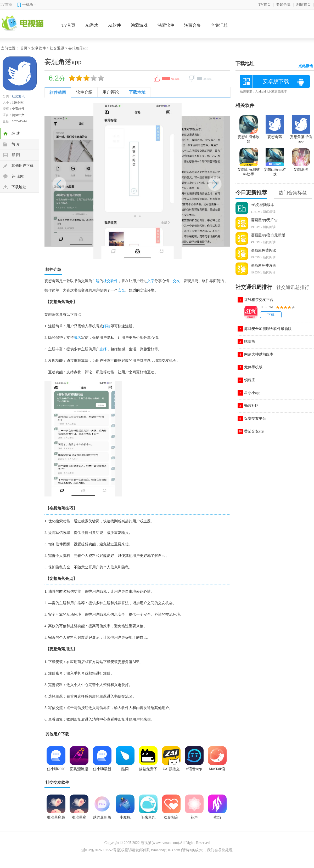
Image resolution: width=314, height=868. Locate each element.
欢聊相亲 (171, 817)
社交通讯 (57, 48)
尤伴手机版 (253, 367)
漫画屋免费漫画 (263, 265)
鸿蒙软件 (166, 25)
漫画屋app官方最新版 (268, 235)
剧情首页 (304, 5)
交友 (176, 281)
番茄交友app (254, 431)
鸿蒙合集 (193, 25)
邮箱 (107, 326)
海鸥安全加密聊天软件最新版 (268, 329)
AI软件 (114, 25)
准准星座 (79, 817)
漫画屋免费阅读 (263, 250)
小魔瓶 (125, 817)
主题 (96, 281)
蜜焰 (217, 817)
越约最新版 (102, 817)
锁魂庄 (250, 380)
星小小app (252, 393)
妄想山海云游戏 (275, 170)
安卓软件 (38, 48)
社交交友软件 (57, 783)
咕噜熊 (250, 342)
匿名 (77, 338)
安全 (121, 290)
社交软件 (110, 281)
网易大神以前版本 (259, 354)
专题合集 (283, 5)
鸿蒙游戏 (139, 25)
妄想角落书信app (301, 137)
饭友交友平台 (255, 418)
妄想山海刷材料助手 (249, 170)
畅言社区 (251, 406)
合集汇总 (219, 25)
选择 (103, 349)
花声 (194, 817)
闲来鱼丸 (148, 817)
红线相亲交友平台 (259, 300)
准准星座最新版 (56, 819)
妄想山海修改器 (249, 137)
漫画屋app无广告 (264, 220)
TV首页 (6, 5)
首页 (24, 48)
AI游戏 (92, 25)
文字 (151, 281)
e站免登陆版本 (262, 205)
